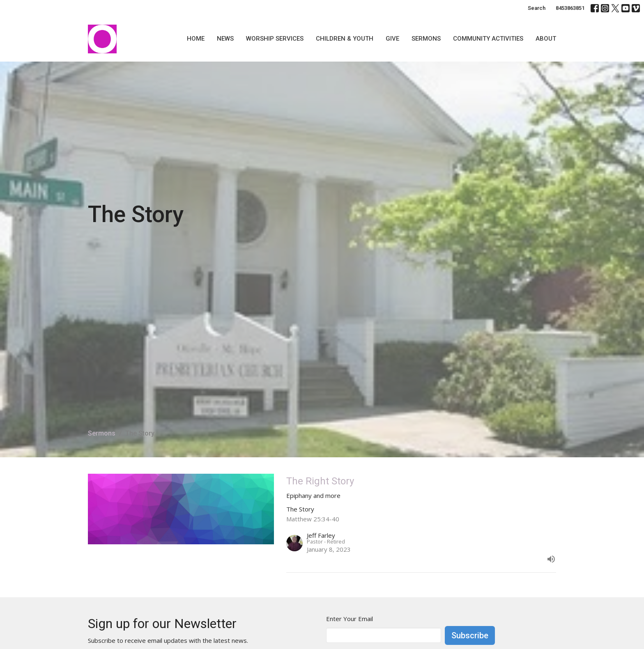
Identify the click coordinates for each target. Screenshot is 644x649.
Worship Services (275, 39)
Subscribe (470, 635)
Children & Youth (345, 39)
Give (392, 39)
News (225, 39)
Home (196, 39)
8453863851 (570, 8)
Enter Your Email (350, 619)
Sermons (426, 39)
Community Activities (488, 39)
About (546, 39)
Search (537, 8)
